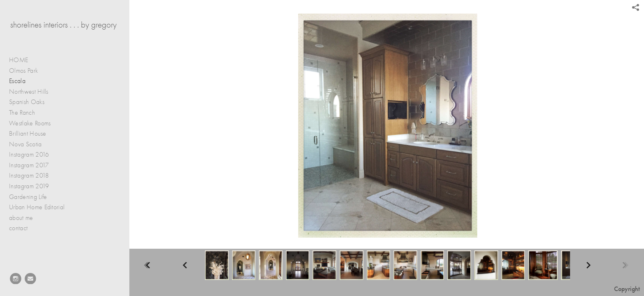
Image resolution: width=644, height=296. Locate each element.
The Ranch (22, 113)
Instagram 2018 (29, 176)
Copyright (627, 289)
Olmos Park (23, 71)
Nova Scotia (25, 144)
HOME (18, 60)
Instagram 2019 (29, 186)
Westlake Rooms (30, 123)
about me (21, 218)
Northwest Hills (29, 92)
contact (18, 228)
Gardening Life (32, 197)
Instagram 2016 (29, 155)
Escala (17, 81)
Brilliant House (28, 134)
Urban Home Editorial (37, 207)
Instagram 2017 (29, 165)
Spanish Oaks (27, 102)
